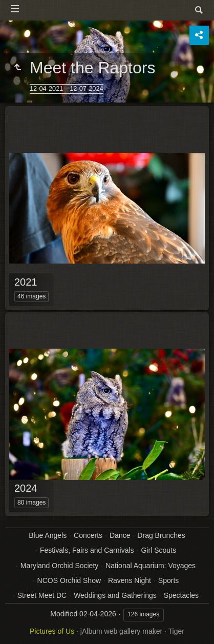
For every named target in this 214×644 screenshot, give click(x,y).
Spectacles (181, 595)
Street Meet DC (42, 595)
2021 (26, 282)
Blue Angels (48, 535)
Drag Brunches (161, 535)
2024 (26, 488)
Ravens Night (130, 580)
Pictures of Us (52, 631)
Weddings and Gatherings (115, 595)
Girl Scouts (158, 550)
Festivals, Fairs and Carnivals (87, 550)
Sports (168, 580)
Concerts (88, 535)
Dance (120, 535)
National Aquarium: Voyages (151, 566)
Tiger (176, 631)
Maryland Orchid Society (60, 566)
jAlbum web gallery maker (121, 631)
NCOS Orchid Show (69, 580)
